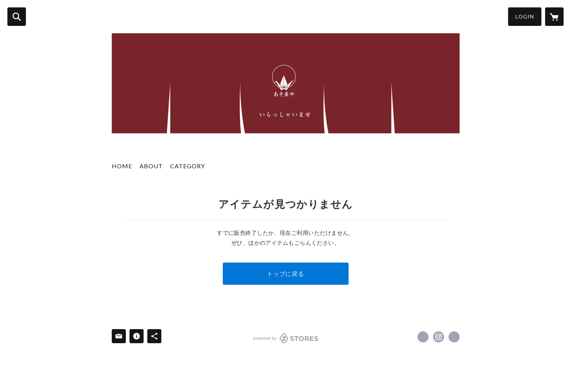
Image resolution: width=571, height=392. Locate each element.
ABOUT (151, 166)
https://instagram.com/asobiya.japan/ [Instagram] (439, 337)
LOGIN (525, 16)
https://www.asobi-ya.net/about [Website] (454, 337)
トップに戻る (285, 273)
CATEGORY (188, 166)
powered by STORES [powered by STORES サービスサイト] (286, 338)
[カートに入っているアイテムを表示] (554, 17)
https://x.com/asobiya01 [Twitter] (423, 337)
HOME (122, 166)
